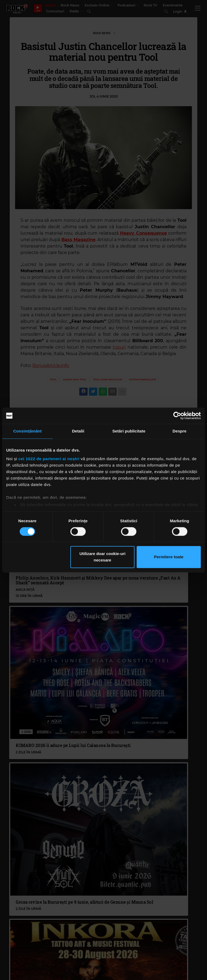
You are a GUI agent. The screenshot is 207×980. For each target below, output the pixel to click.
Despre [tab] (179, 431)
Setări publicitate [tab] (129, 431)
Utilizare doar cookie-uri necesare (103, 557)
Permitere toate (169, 557)
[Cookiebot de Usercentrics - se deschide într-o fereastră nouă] (177, 416)
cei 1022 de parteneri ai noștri (49, 459)
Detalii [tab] (78, 431)
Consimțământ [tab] (27, 431)
